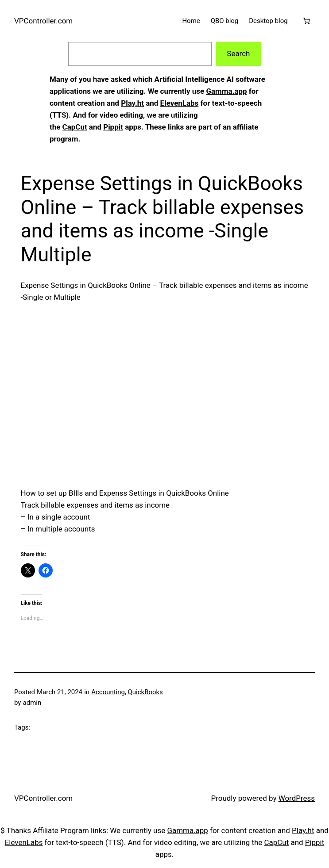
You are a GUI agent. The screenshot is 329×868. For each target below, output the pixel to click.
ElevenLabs (180, 103)
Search (238, 54)
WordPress (297, 798)
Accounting (108, 692)
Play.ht (132, 103)
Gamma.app (226, 91)
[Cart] (307, 21)
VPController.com (43, 21)
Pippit (113, 127)
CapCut (75, 127)
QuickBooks (145, 692)
